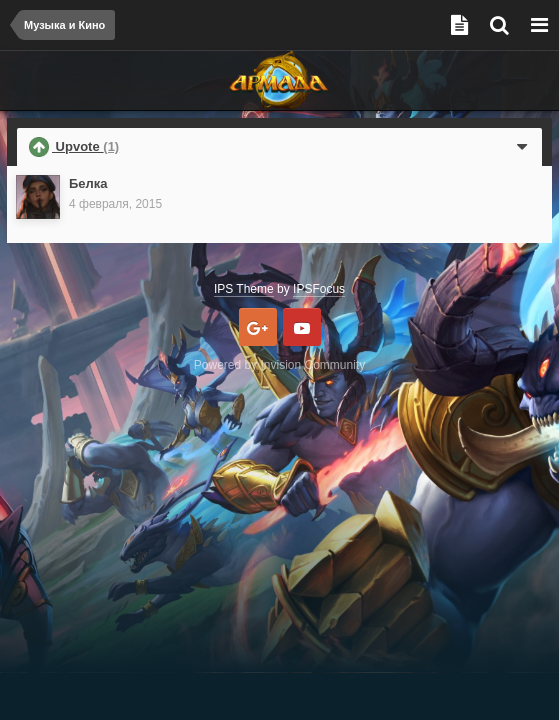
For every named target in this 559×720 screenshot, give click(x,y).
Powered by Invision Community (279, 365)
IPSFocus (319, 289)
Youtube (302, 327)
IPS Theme (244, 289)
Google (258, 327)
